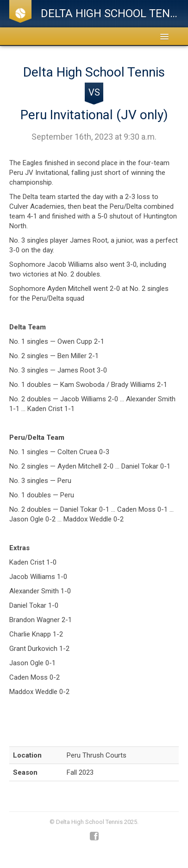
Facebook (94, 836)
